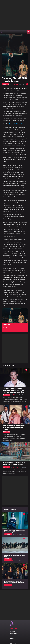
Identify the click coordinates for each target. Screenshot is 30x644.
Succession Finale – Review (17, 124)
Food (11, 636)
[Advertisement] (15, 15)
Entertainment (13, 634)
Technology (13, 631)
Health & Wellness (14, 641)
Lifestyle (12, 638)
